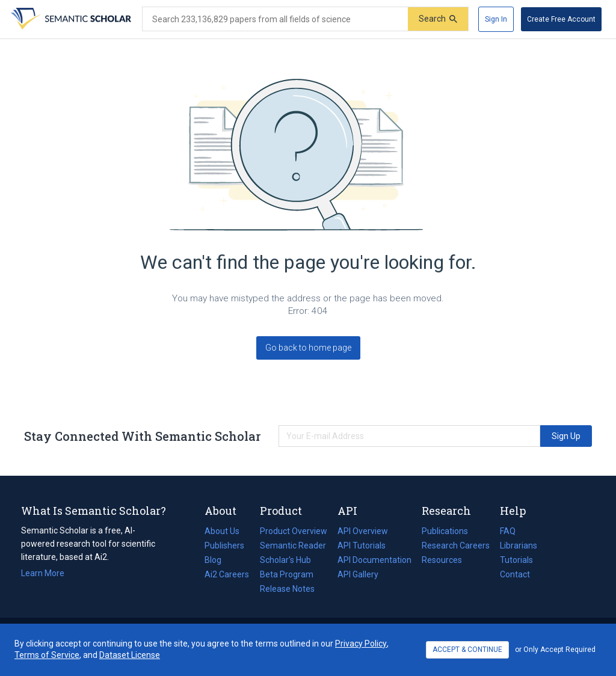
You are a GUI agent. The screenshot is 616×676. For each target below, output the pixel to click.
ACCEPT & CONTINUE (467, 650)
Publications (445, 531)
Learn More (43, 573)
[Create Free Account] (561, 19)
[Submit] (438, 19)
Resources (442, 560)
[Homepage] (70, 19)
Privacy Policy (361, 644)
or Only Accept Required (555, 650)
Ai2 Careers (227, 574)
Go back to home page (308, 348)
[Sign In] (496, 19)
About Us (222, 531)
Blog (218, 560)
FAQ (508, 531)
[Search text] (275, 19)
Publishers (224, 545)
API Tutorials (362, 545)
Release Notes (287, 589)
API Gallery (358, 574)
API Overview (363, 531)
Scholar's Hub (285, 560)
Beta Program (287, 574)
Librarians (519, 545)
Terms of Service (47, 655)
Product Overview (294, 531)
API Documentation (374, 560)
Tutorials (516, 560)
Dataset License (130, 655)
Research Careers (456, 545)
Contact (515, 574)
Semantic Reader (293, 545)
